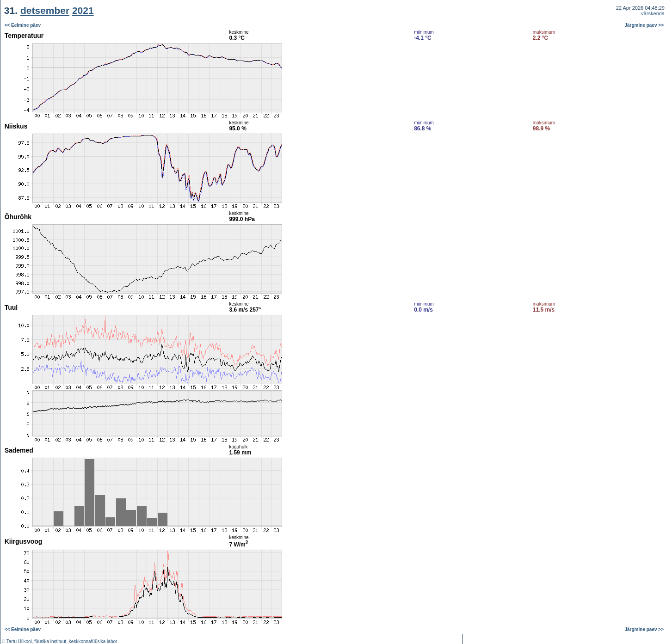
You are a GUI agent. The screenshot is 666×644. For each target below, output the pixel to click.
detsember (45, 10)
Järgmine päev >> (644, 25)
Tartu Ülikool (19, 641)
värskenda (653, 13)
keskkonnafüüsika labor (93, 641)
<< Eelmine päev (23, 25)
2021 (83, 10)
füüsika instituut (50, 641)
